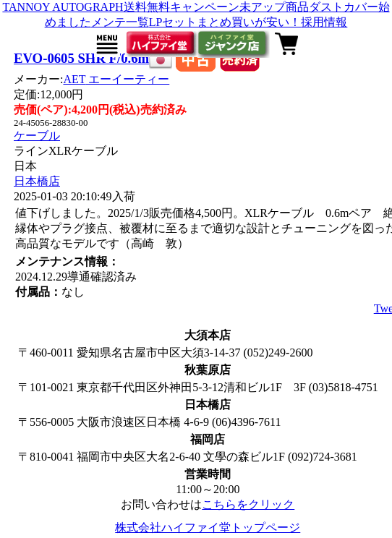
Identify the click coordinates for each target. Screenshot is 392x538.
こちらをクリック (248, 504)
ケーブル (37, 136)
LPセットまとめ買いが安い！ (225, 22)
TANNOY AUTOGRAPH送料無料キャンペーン (120, 7)
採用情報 (324, 22)
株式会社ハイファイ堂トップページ (208, 528)
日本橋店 (37, 181)
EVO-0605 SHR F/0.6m (81, 58)
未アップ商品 (274, 7)
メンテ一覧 (120, 22)
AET (116, 79)
